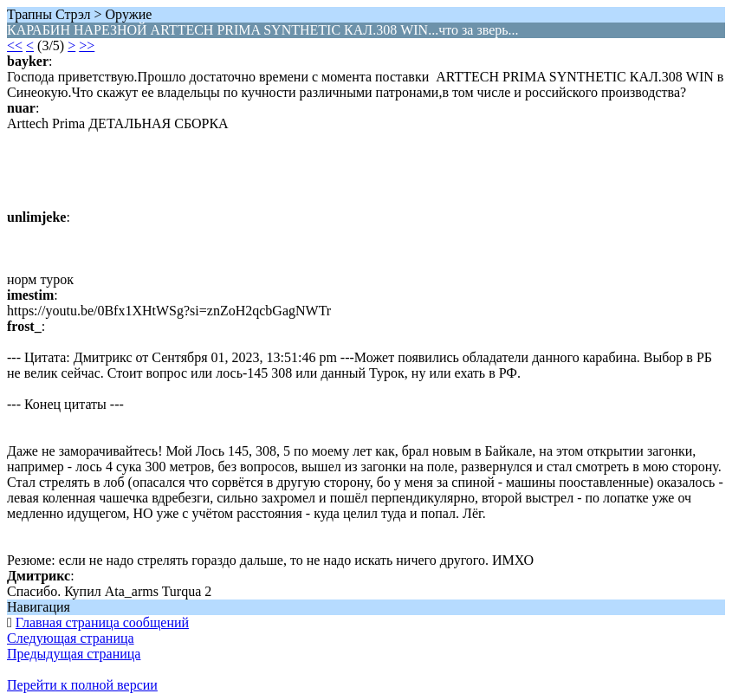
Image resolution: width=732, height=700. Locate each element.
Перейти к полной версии (82, 685)
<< (15, 45)
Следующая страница (71, 638)
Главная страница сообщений (102, 622)
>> (87, 45)
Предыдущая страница (74, 654)
